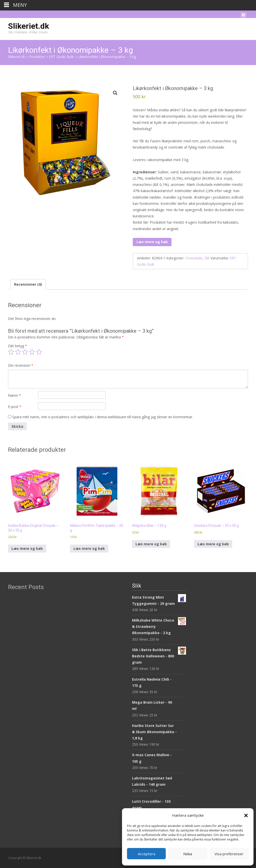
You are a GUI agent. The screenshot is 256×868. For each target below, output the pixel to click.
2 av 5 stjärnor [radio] (18, 352)
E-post (15, 407)
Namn (14, 395)
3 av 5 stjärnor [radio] (25, 352)
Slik (207, 258)
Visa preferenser (229, 854)
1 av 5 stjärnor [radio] (11, 352)
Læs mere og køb (152, 242)
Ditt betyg (17, 346)
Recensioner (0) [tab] (28, 284)
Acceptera (146, 854)
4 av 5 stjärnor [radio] (32, 352)
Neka (188, 854)
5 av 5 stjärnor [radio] (39, 352)
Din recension (21, 365)
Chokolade (194, 258)
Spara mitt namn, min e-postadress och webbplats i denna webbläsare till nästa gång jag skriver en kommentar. (103, 417)
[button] (246, 815)
